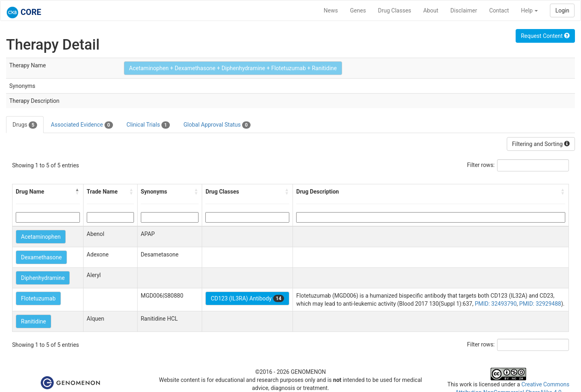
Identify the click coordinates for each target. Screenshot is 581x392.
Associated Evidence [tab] (82, 125)
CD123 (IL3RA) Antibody (247, 298)
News (331, 10)
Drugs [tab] (25, 125)
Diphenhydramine (43, 278)
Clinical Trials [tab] (148, 125)
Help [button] (529, 10)
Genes (358, 10)
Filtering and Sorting (541, 144)
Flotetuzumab (38, 298)
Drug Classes (395, 10)
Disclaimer (464, 10)
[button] (77, 192)
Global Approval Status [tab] (217, 125)
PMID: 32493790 (496, 304)
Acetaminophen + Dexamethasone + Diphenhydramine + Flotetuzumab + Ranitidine (233, 68)
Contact (499, 10)
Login (562, 10)
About (431, 10)
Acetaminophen (41, 237)
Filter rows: (481, 165)
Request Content (545, 36)
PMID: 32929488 (540, 304)
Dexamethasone (41, 257)
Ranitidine (33, 321)
